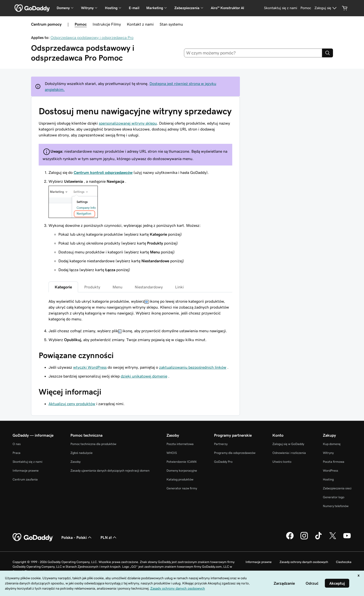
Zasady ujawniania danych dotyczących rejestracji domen (110, 471)
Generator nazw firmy (182, 488)
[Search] (328, 53)
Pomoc (81, 24)
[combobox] (253, 53)
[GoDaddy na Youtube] (347, 539)
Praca (17, 453)
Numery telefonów (336, 506)
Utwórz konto (282, 462)
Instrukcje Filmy (107, 24)
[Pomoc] (306, 8)
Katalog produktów (180, 479)
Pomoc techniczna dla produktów (93, 444)
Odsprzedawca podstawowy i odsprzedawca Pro (92, 37)
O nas (17, 444)
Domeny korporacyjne (182, 471)
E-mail (134, 8)
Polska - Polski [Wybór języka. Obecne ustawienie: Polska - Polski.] (77, 537)
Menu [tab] (117, 287)
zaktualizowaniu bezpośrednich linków (193, 367)
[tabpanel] (140, 310)
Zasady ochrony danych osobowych (304, 562)
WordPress (331, 471)
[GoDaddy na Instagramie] (304, 539)
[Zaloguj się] (326, 8)
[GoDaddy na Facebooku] (290, 539)
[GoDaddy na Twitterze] (333, 539)
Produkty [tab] (92, 287)
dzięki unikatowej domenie (144, 376)
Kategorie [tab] (63, 287)
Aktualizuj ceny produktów (72, 404)
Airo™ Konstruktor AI (227, 8)
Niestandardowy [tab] (149, 287)
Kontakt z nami (140, 24)
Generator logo (334, 497)
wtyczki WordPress (90, 367)
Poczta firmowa (334, 462)
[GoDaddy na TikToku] (318, 539)
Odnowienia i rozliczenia (289, 453)
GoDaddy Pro (223, 462)
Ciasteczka (344, 562)
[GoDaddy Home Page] (33, 537)
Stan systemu (171, 24)
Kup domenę (332, 444)
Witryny (328, 453)
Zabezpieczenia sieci (337, 488)
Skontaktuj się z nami (27, 462)
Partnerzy (221, 444)
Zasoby (75, 462)
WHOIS (172, 453)
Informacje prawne (26, 471)
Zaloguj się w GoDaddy (288, 444)
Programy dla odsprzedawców (235, 453)
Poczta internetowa (180, 444)
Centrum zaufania (25, 479)
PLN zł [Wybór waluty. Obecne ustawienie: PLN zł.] (109, 537)
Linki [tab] (179, 287)
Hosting (328, 479)
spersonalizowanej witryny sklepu (128, 123)
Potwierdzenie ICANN (182, 462)
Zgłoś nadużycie (82, 453)
